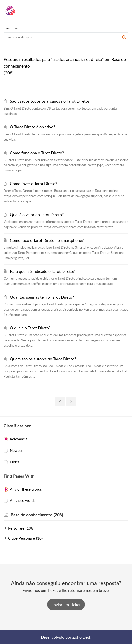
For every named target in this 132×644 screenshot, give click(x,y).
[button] (111, 10)
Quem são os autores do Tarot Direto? (43, 359)
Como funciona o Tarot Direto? (37, 153)
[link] (60, 402)
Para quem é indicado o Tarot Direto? (42, 271)
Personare (16, 528)
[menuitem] (111, 10)
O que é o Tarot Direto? (30, 328)
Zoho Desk (82, 637)
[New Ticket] (66, 605)
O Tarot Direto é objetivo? (33, 127)
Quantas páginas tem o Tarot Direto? (42, 297)
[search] (66, 37)
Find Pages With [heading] (19, 476)
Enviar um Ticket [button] (66, 605)
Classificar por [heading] (17, 426)
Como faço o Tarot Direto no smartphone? (47, 240)
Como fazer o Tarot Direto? (34, 184)
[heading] (69, 515)
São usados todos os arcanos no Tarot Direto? (50, 101)
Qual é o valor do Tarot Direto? (37, 215)
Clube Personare (22, 538)
